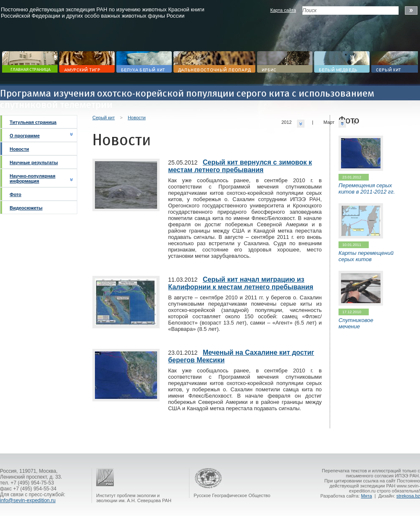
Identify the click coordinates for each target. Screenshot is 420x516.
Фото (16, 194)
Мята (366, 496)
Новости (19, 149)
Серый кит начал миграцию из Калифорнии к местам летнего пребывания (241, 283)
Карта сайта (283, 10)
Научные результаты (34, 162)
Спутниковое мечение (356, 323)
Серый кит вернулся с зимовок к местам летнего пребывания (240, 166)
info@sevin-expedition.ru (28, 500)
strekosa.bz (408, 496)
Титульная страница (33, 122)
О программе (25, 136)
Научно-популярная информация (33, 178)
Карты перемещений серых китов (366, 256)
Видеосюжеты (26, 208)
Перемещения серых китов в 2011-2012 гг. (367, 189)
